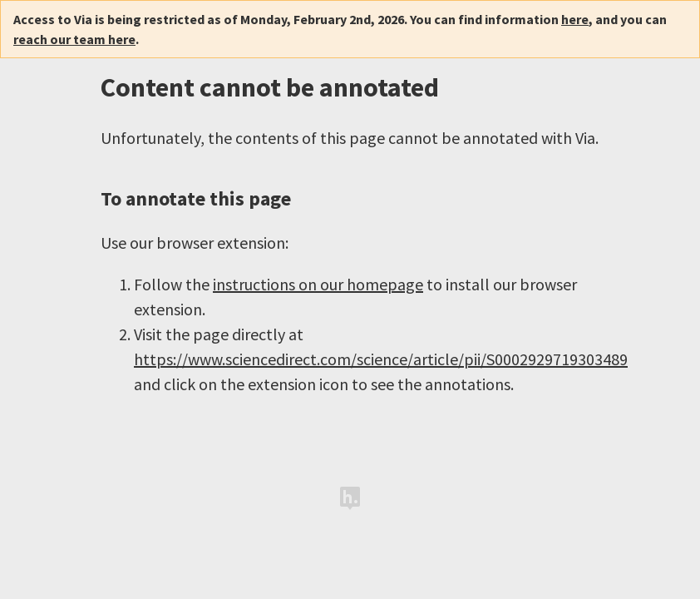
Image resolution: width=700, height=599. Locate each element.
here (575, 19)
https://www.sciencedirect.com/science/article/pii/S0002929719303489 (381, 359)
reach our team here (74, 39)
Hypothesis (350, 498)
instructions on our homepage (318, 284)
